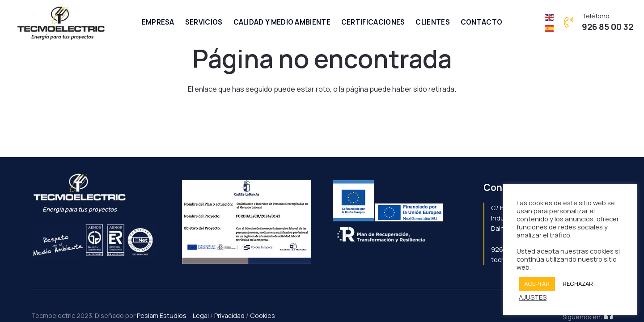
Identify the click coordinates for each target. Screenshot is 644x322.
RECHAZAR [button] (578, 284)
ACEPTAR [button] (537, 284)
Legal (201, 316)
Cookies (263, 316)
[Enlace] (61, 22)
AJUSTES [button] (533, 297)
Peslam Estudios (162, 316)
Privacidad (229, 316)
